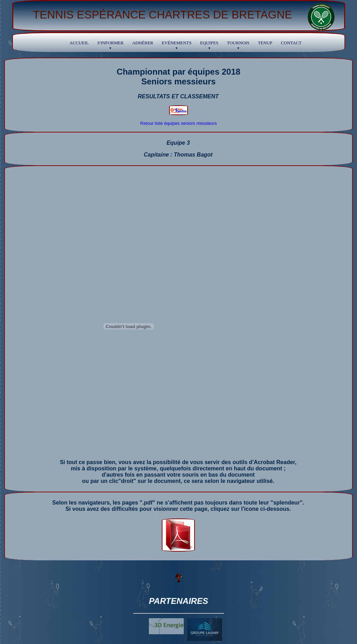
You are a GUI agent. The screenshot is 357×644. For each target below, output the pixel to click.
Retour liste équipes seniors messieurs (178, 123)
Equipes (209, 45)
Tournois (238, 45)
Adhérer (143, 43)
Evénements (177, 45)
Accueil (79, 43)
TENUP (265, 43)
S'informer (111, 45)
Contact (291, 43)
